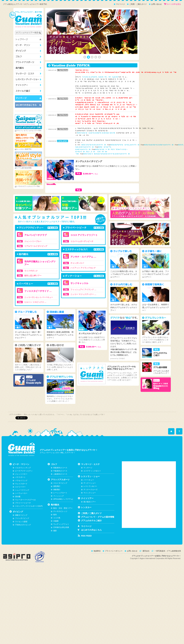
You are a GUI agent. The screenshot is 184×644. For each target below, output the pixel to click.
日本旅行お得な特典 (61, 540)
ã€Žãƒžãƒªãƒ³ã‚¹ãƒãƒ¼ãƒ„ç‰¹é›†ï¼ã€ (128, 145)
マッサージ (88, 481)
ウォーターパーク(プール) (25, 513)
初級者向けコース (60, 481)
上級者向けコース (60, 487)
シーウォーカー (21, 506)
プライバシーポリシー (114, 564)
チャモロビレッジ (60, 524)
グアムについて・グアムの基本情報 (98, 530)
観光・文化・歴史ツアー (63, 521)
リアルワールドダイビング (38, 246)
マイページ (120, 4)
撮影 (55, 543)
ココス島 (57, 531)
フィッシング (59, 509)
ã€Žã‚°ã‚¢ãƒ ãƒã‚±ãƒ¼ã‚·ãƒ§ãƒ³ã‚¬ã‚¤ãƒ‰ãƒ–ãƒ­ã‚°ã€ (99, 133)
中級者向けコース (60, 484)
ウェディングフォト (61, 537)
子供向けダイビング (23, 538)
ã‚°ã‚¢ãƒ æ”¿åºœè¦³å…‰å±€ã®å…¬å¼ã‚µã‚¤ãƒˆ (103, 77)
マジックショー (90, 506)
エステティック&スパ (92, 484)
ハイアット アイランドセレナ (86, 268)
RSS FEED (86, 549)
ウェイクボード (21, 497)
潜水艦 (18, 509)
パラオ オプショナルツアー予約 (31, 186)
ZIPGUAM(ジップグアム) (63, 512)
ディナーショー (90, 496)
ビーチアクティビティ (24, 484)
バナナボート (20, 490)
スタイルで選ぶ (31, 91)
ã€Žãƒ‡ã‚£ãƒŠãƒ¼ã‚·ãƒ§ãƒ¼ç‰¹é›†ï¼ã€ (162, 145)
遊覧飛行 (57, 499)
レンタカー (86, 520)
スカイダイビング (60, 496)
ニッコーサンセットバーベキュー (41, 297)
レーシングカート (60, 506)
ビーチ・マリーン (31, 45)
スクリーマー (20, 500)
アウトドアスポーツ (31, 62)
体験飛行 (57, 502)
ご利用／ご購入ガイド (91, 526)
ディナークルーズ (90, 502)
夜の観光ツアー (90, 515)
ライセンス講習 (21, 534)
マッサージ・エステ (31, 74)
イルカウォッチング (23, 481)
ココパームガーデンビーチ (85, 241)
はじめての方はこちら (91, 543)
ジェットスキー (21, 487)
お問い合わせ (156, 4)
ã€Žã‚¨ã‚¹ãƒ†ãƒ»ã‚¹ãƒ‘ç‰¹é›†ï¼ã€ (97, 145)
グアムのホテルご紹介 (91, 533)
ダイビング (31, 51)
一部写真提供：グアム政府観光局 (168, 564)
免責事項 (97, 564)
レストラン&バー (90, 499)
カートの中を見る (174, 4)
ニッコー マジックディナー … (86, 294)
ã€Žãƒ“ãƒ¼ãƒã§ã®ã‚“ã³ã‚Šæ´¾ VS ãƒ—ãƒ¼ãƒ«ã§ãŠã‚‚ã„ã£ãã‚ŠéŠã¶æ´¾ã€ (104, 152)
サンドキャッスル (82, 283)
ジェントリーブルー (36, 241)
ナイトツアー (31, 85)
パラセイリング (21, 493)
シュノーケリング (22, 503)
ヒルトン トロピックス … (38, 302)
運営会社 (146, 564)
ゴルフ (31, 57)
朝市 (55, 527)
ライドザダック (34, 271)
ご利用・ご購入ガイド (138, 4)
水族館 (56, 534)
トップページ (31, 39)
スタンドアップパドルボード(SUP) (29, 519)
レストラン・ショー (31, 79)
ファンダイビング (22, 531)
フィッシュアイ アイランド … (86, 290)
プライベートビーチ (23, 516)
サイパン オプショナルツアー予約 (32, 131)
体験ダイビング (21, 528)
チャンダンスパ (80, 263)
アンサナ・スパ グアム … (86, 257)
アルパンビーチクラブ (38, 235)
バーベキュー (89, 493)
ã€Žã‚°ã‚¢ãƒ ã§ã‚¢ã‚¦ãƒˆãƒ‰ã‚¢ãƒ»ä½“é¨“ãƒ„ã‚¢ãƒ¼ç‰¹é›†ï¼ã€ (110, 154)
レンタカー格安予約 (27, 149)
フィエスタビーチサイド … (41, 291)
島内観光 (31, 68)
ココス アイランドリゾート (87, 235)
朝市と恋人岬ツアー (36, 276)
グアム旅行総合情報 (27, 168)
